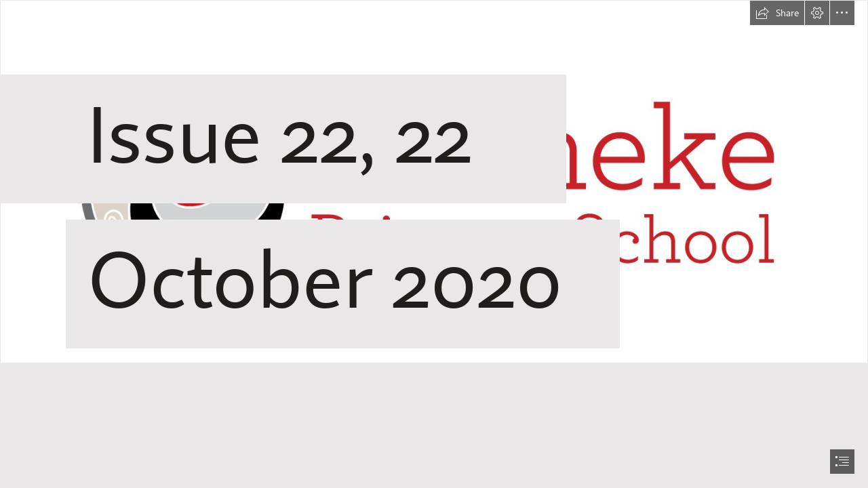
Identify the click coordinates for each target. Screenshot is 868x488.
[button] (777, 13)
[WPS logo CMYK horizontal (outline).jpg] (434, 190)
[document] (434, 244)
